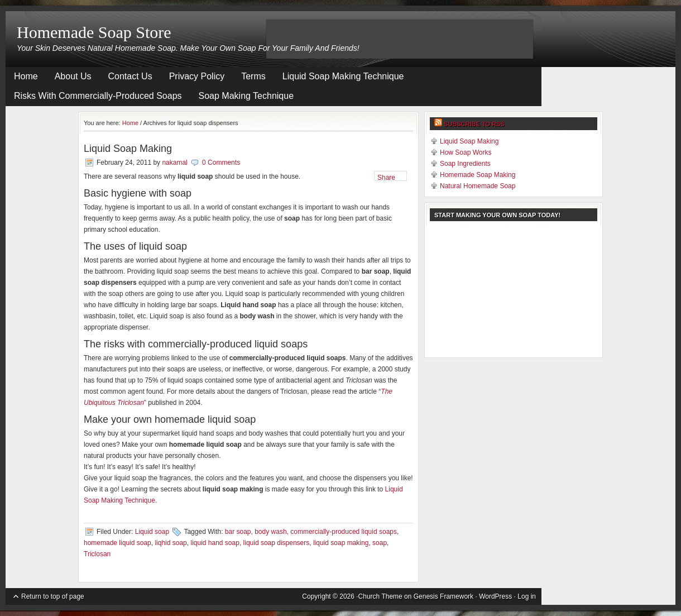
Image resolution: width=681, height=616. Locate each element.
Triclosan (97, 554)
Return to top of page (53, 596)
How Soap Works (466, 152)
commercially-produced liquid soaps (344, 532)
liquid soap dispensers (277, 543)
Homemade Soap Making (478, 175)
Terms (253, 76)
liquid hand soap (215, 543)
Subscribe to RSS (474, 124)
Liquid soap (152, 532)
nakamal (174, 163)
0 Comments (221, 163)
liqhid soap (171, 543)
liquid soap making (341, 543)
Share (386, 177)
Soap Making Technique (246, 96)
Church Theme (380, 596)
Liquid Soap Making (128, 149)
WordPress (495, 596)
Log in (527, 596)
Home (26, 76)
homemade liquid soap (118, 543)
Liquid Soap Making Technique (343, 76)
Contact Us (130, 76)
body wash (270, 532)
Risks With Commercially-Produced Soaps (98, 96)
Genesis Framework (443, 596)
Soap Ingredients (465, 164)
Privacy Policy (197, 76)
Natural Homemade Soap (478, 186)
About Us (73, 76)
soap (380, 543)
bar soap (238, 532)
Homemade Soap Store (94, 32)
